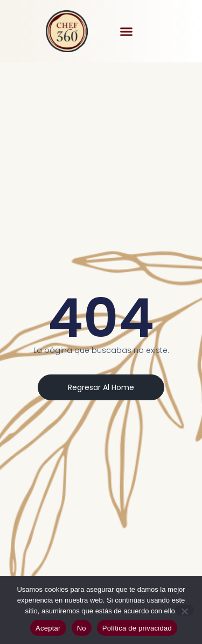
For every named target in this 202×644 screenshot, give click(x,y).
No (82, 628)
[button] (126, 31)
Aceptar (48, 628)
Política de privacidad (137, 628)
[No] (184, 610)
